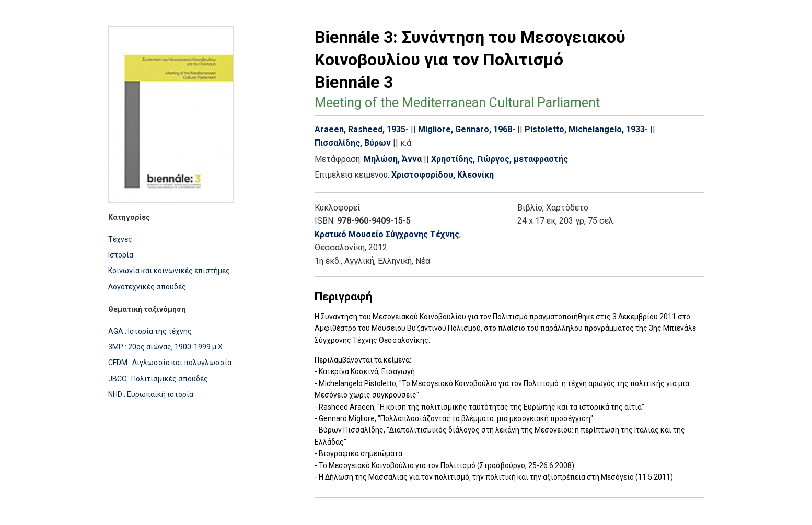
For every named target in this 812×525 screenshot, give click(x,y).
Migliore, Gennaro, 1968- (467, 129)
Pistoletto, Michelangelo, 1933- (586, 129)
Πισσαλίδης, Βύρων (353, 143)
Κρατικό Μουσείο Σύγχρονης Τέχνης (387, 234)
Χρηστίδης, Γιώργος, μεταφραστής (500, 159)
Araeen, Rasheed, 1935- (362, 129)
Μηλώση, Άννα (393, 159)
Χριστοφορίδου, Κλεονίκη (443, 175)
